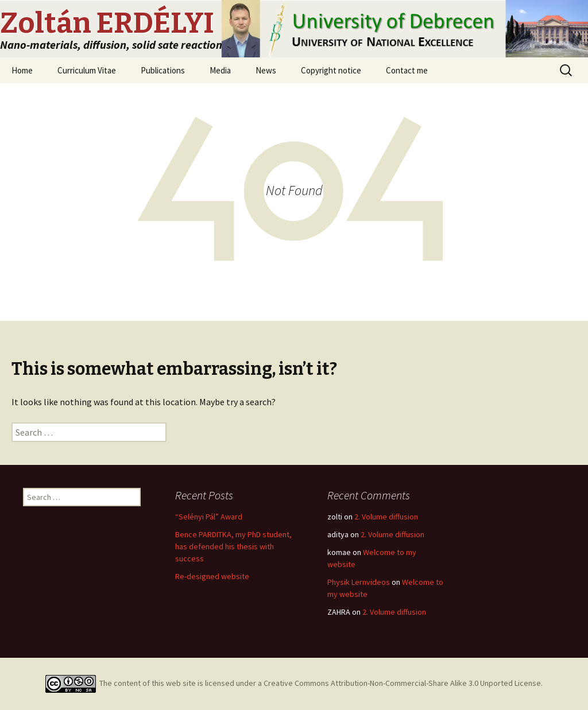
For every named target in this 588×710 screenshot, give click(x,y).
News (266, 70)
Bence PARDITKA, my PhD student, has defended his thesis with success (233, 546)
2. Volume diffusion (386, 517)
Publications (163, 70)
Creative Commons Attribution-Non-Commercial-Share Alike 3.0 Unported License (402, 683)
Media (220, 70)
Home (22, 70)
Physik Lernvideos (359, 582)
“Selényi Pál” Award (209, 517)
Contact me (407, 70)
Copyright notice (331, 70)
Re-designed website (212, 576)
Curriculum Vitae (87, 70)
